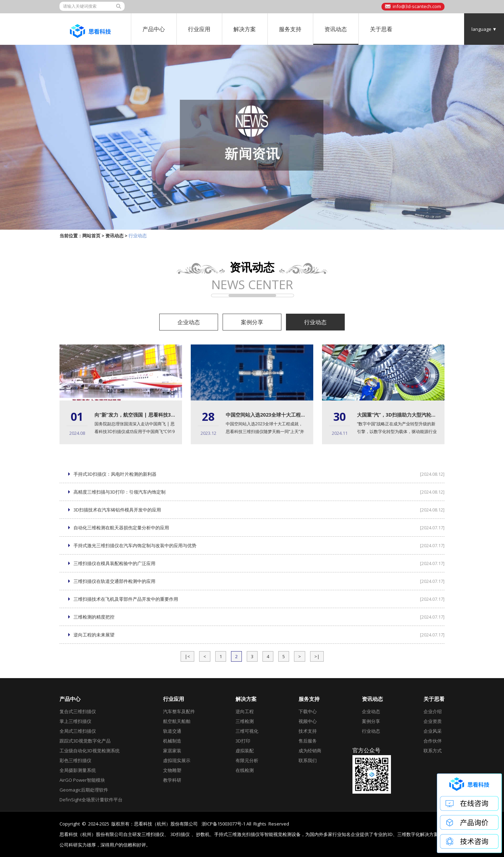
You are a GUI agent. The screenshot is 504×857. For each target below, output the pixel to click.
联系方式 (433, 751)
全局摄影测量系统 (78, 770)
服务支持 (290, 29)
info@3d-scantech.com (417, 6)
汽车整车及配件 (179, 711)
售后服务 (308, 741)
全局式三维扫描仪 (78, 731)
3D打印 (243, 741)
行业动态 (315, 322)
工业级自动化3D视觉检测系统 (90, 751)
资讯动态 (336, 29)
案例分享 (252, 322)
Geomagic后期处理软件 (84, 790)
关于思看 (381, 29)
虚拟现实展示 (177, 760)
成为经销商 (310, 751)
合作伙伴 (433, 741)
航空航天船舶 (177, 721)
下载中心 (308, 711)
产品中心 (154, 29)
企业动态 (189, 322)
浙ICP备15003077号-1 (223, 824)
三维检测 (245, 721)
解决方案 (245, 29)
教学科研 (172, 780)
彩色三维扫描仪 (75, 760)
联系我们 (308, 760)
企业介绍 (433, 711)
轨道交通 (172, 731)
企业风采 (433, 731)
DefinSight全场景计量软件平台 (91, 800)
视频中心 (308, 721)
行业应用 (199, 29)
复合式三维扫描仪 (78, 711)
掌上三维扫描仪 (75, 721)
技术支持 (308, 731)
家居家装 (172, 751)
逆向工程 (245, 711)
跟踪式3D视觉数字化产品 (85, 741)
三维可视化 (247, 731)
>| (317, 656)
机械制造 (172, 741)
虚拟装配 (245, 751)
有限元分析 (247, 760)
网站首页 (91, 236)
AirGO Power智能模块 (82, 780)
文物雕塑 (172, 770)
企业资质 (433, 721)
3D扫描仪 (180, 834)
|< (187, 656)
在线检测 (245, 770)
